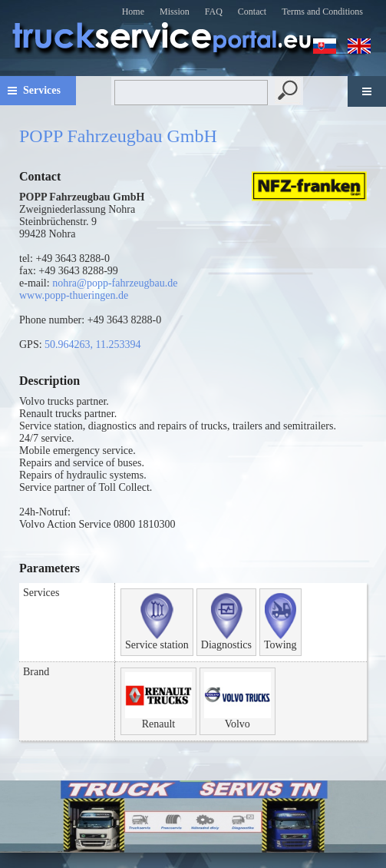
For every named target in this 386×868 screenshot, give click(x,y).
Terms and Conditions (322, 12)
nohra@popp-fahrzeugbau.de (115, 283)
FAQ (214, 12)
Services (42, 90)
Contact (252, 12)
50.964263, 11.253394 (92, 345)
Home (133, 12)
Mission (175, 12)
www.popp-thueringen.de (74, 295)
